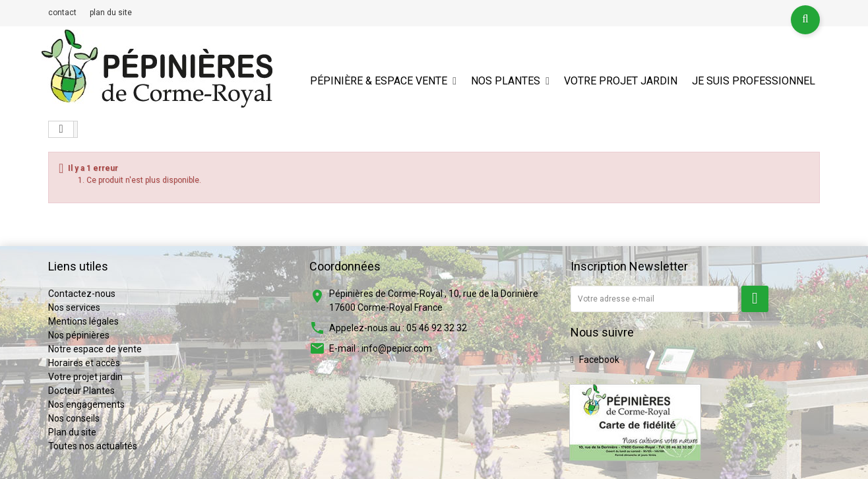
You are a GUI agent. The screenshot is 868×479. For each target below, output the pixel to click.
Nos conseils (74, 418)
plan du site (111, 13)
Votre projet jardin (621, 81)
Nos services (74, 307)
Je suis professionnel (754, 81)
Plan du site (72, 432)
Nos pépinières (79, 335)
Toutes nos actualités (93, 446)
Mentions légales (83, 321)
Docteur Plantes (81, 391)
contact (62, 13)
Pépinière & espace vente (379, 81)
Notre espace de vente (95, 349)
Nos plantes (506, 81)
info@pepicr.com (397, 348)
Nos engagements (86, 404)
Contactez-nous (82, 294)
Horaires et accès (84, 363)
